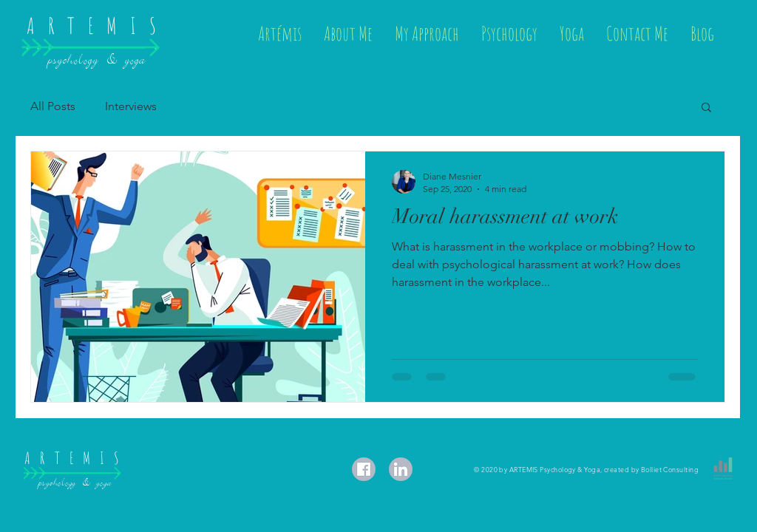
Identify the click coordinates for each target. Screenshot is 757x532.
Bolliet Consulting (670, 469)
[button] (706, 108)
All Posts (53, 106)
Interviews (131, 106)
